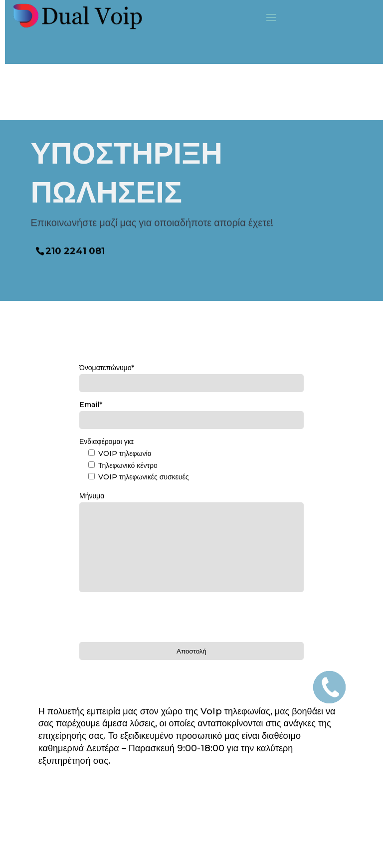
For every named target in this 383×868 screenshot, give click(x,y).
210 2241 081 (75, 249)
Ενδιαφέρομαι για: (107, 441)
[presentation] (155, 616)
